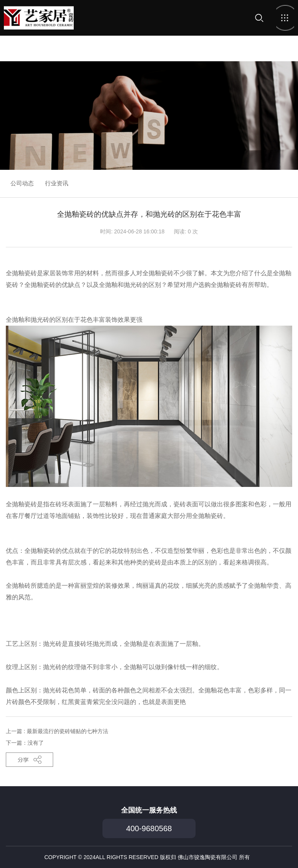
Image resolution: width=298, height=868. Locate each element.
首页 (39, 18)
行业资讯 (57, 183)
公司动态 (22, 183)
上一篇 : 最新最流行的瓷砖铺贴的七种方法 (57, 731)
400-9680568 (149, 828)
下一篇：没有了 (25, 743)
